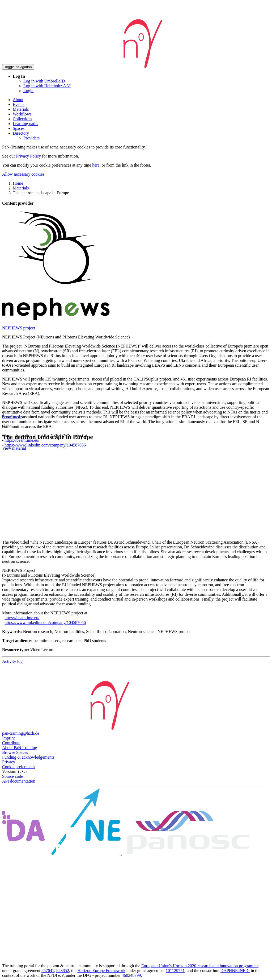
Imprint (8, 738)
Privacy (9, 762)
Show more (12, 417)
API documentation (19, 781)
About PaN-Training (20, 748)
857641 (48, 971)
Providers (31, 138)
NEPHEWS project (19, 328)
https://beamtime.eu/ (22, 618)
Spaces (19, 128)
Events (19, 104)
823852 (63, 971)
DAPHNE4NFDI (235, 971)
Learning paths (25, 124)
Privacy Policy (28, 156)
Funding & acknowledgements (28, 757)
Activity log (12, 661)
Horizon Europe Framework (101, 971)
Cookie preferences (19, 767)
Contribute (11, 743)
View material (14, 448)
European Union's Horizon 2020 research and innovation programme (200, 966)
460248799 (131, 975)
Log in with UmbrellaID (44, 81)
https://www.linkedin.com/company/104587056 (45, 445)
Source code (13, 776)
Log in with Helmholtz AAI (47, 86)
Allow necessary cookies (23, 174)
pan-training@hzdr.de (21, 733)
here (96, 165)
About (18, 100)
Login (28, 91)
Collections (22, 119)
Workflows (22, 114)
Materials (21, 109)
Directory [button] (21, 133)
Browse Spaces (15, 752)
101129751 (175, 971)
